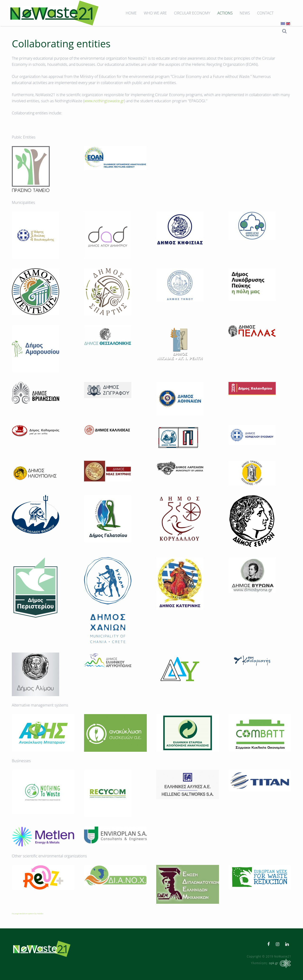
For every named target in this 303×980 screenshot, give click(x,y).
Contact (265, 13)
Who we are (155, 13)
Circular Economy (192, 13)
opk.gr (280, 963)
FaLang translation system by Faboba (28, 913)
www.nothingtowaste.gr (104, 101)
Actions (225, 13)
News (245, 13)
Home (131, 13)
